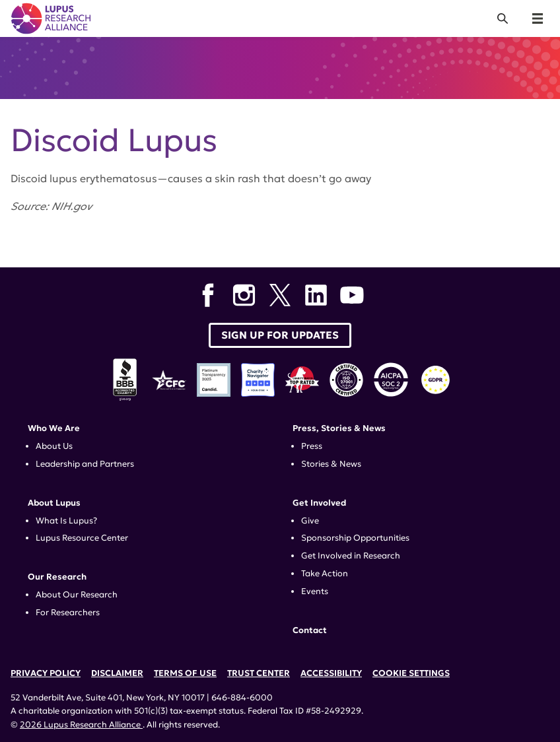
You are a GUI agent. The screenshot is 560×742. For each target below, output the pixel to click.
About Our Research (77, 595)
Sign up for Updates (280, 335)
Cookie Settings (411, 673)
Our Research (57, 577)
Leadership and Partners (85, 464)
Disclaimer (117, 673)
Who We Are (54, 428)
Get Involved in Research (351, 556)
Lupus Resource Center (82, 538)
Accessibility (331, 673)
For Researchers (68, 613)
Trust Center (259, 673)
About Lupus (54, 503)
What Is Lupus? (66, 521)
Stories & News (331, 464)
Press (312, 446)
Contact (310, 630)
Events (315, 591)
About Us (54, 446)
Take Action (325, 574)
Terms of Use (185, 673)
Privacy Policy (46, 673)
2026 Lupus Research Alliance (81, 725)
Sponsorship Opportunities (355, 538)
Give (310, 521)
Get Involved (319, 503)
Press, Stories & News (339, 428)
